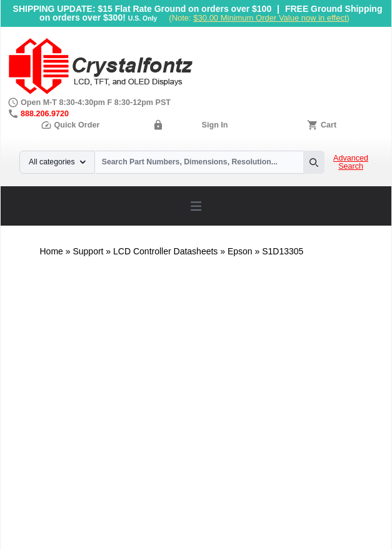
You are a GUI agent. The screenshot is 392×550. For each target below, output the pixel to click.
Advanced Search (351, 162)
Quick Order (70, 125)
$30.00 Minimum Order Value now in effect (270, 18)
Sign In (215, 125)
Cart (329, 125)
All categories (57, 162)
